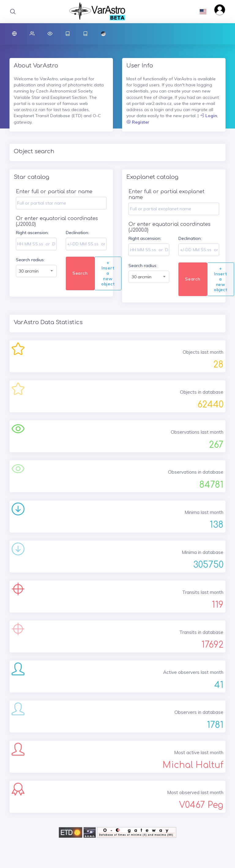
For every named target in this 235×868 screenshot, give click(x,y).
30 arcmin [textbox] (29, 271)
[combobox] (36, 271)
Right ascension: (32, 233)
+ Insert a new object (108, 273)
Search (80, 273)
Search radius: (30, 260)
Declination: (77, 233)
